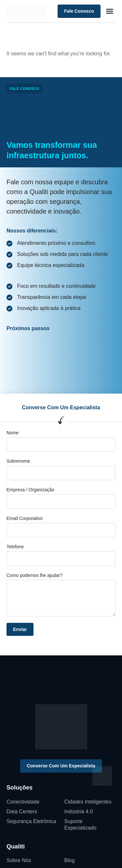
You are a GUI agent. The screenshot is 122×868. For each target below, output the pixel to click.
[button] (110, 11)
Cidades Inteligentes (88, 802)
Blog (70, 860)
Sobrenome (18, 461)
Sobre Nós (19, 860)
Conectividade (23, 802)
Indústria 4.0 (79, 812)
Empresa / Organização (30, 490)
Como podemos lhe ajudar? (34, 575)
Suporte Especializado (81, 825)
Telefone (15, 547)
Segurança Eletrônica (31, 821)
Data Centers (22, 812)
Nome (13, 433)
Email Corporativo (25, 518)
